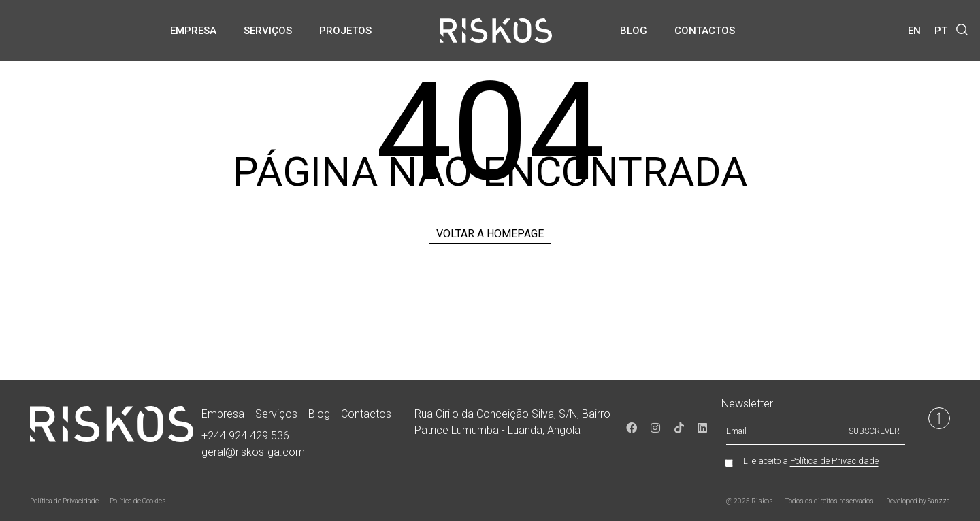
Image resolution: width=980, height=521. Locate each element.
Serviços (268, 31)
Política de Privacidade (834, 461)
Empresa (193, 31)
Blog (634, 31)
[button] (962, 30)
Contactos (705, 31)
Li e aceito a (811, 461)
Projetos (345, 31)
